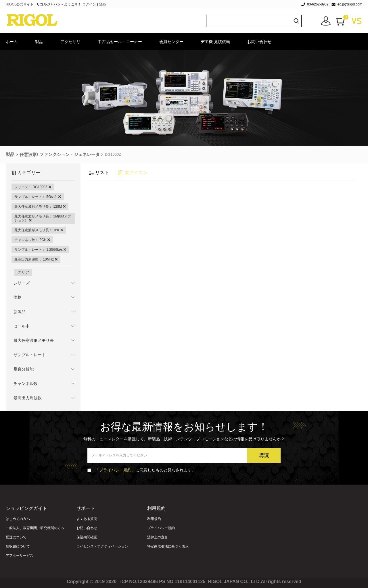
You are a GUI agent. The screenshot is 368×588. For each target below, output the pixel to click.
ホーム (12, 42)
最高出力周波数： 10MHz (36, 259)
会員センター (171, 42)
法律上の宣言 (158, 537)
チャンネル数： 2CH (32, 240)
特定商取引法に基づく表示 (168, 546)
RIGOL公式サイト (20, 4)
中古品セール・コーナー (120, 42)
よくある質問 (87, 519)
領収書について (18, 546)
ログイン (89, 4)
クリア (23, 272)
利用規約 (154, 519)
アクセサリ (70, 42)
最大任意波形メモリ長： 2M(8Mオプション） (43, 218)
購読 (264, 455)
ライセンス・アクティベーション (102, 546)
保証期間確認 (87, 537)
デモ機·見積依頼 (215, 42)
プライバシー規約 (161, 528)
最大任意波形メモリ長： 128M (40, 207)
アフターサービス (20, 556)
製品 (39, 42)
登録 (102, 4)
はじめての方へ (18, 519)
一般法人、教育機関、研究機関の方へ (35, 528)
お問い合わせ (259, 42)
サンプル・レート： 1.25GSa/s (40, 250)
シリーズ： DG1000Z (33, 187)
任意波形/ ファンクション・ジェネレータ (60, 154)
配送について (16, 537)
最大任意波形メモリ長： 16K (39, 230)
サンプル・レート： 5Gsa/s (38, 197)
